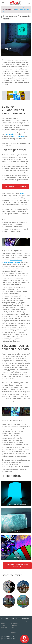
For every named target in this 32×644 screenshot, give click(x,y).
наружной (10, 134)
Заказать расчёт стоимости (16, 187)
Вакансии (3, 625)
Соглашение (4, 628)
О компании (4, 621)
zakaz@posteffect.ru (20, 8)
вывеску (23, 193)
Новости (3, 623)
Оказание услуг (15, 621)
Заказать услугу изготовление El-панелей (17, 565)
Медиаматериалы (25, 621)
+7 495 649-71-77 (9, 637)
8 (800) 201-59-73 (19, 9)
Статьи (13, 628)
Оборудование (15, 623)
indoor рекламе (18, 136)
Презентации (14, 625)
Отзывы (3, 630)
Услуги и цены (14, 630)
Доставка (13, 632)
